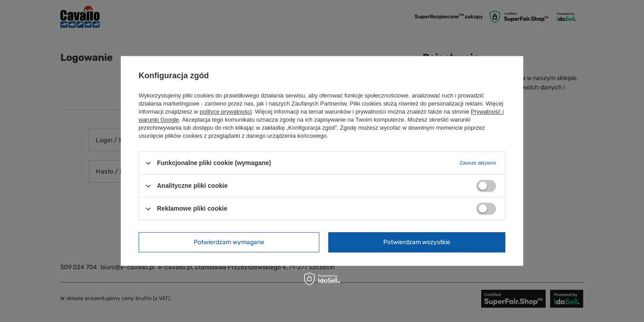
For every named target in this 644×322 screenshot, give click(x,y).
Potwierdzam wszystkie (417, 242)
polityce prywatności (226, 112)
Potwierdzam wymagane (229, 242)
